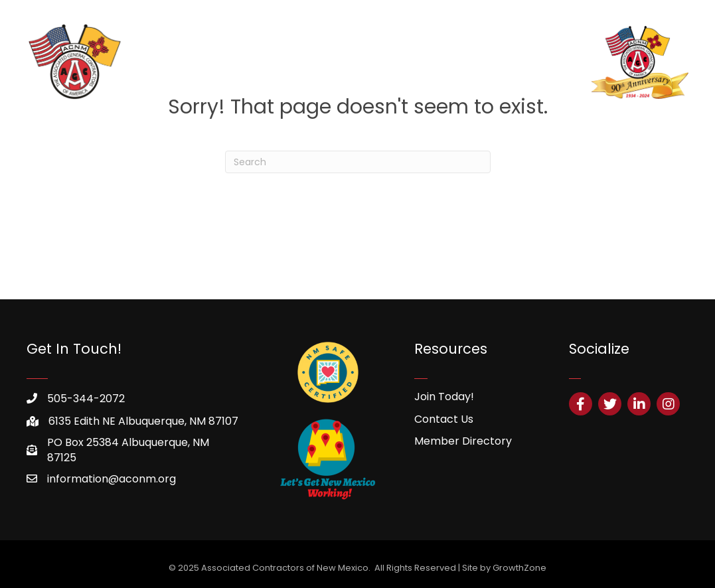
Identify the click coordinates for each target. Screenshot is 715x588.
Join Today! (444, 397)
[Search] (358, 162)
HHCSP (460, 62)
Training (345, 62)
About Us (211, 62)
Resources (404, 62)
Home (161, 62)
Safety (506, 62)
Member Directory (463, 441)
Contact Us (444, 419)
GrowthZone (519, 568)
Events (552, 62)
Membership (279, 62)
